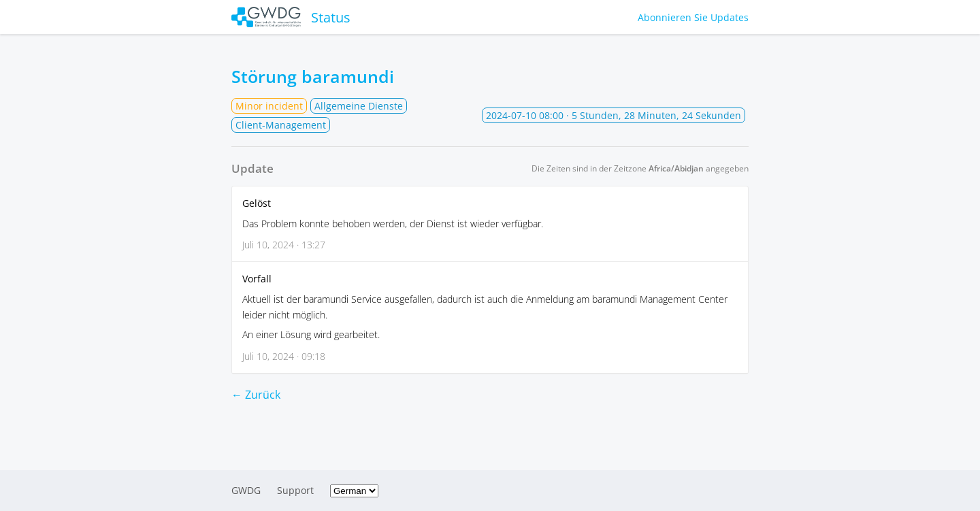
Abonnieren (693, 17)
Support (295, 490)
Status (291, 17)
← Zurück (256, 395)
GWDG (246, 490)
